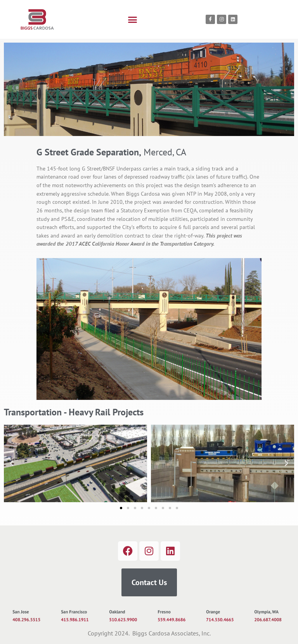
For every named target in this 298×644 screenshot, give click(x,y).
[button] (133, 19)
